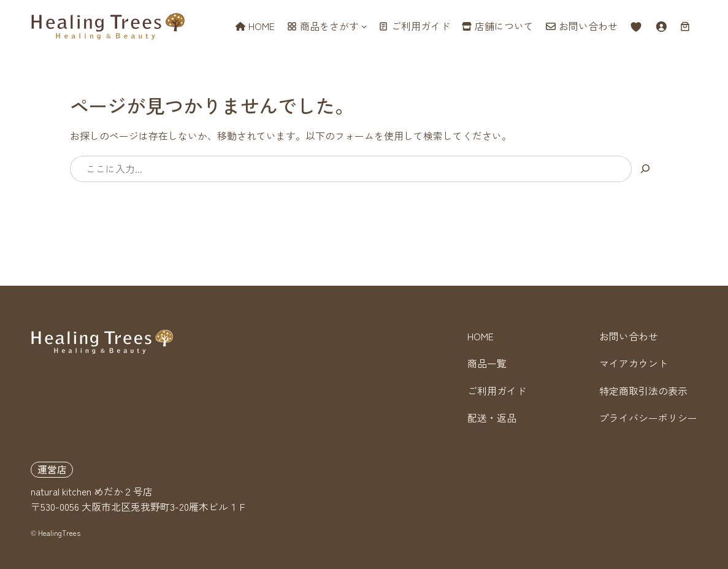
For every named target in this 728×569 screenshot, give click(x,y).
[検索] (645, 169)
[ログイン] (661, 26)
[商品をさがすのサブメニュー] (364, 26)
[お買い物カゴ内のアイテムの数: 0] (685, 26)
